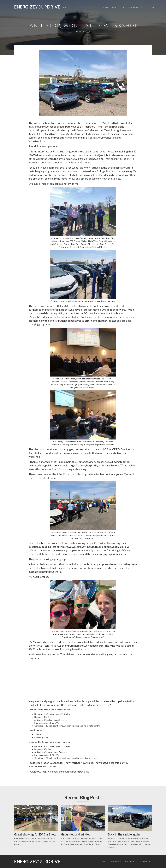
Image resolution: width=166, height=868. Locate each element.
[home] (37, 7)
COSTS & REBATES (133, 7)
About (67, 7)
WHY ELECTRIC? (85, 7)
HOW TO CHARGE (108, 7)
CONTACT (145, 862)
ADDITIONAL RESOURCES (124, 862)
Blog (151, 7)
